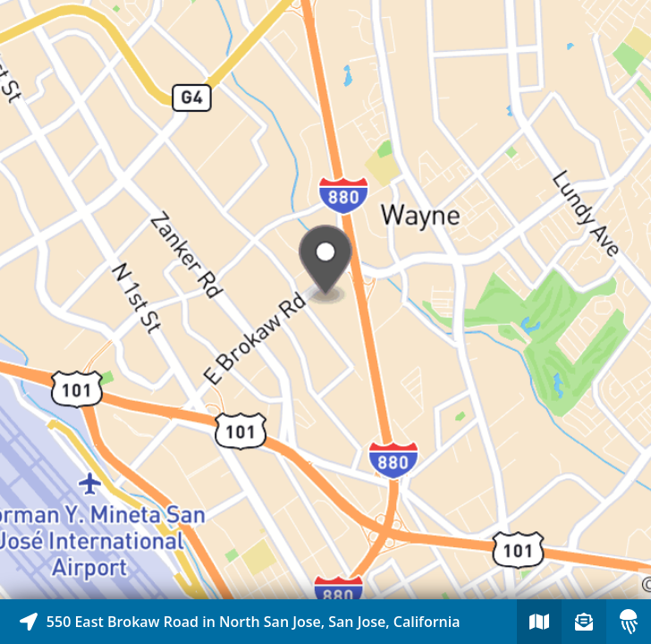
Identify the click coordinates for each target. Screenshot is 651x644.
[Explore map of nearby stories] (325, 300)
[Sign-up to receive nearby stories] (584, 622)
